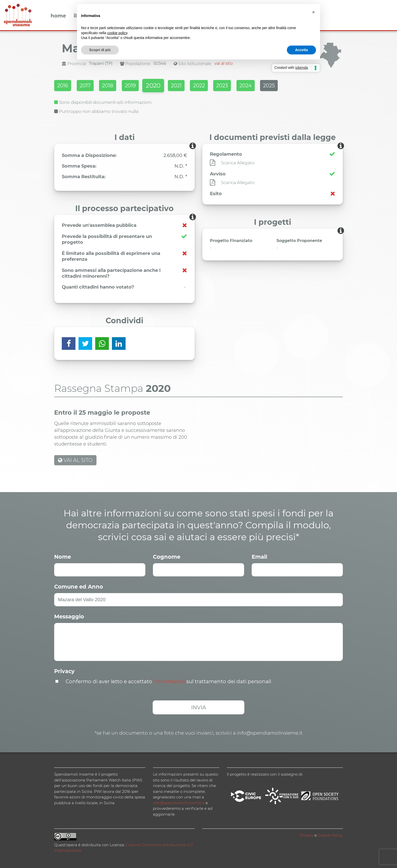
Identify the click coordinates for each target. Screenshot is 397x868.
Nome (63, 556)
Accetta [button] (301, 50)
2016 (63, 86)
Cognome (167, 556)
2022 (222, 86)
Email (259, 556)
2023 (248, 86)
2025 (303, 86)
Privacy (64, 670)
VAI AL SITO (75, 459)
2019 (142, 86)
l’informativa (169, 681)
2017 (90, 86)
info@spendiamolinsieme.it (179, 802)
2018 (116, 86)
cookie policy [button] (117, 33)
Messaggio (69, 616)
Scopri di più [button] (100, 50)
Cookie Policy (330, 834)
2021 (195, 86)
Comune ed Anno (79, 586)
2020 (169, 86)
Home (58, 16)
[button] (313, 12)
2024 (275, 86)
